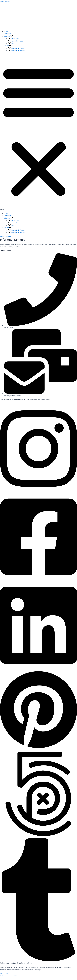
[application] (12, 36)
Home (6, 31)
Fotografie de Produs (16, 51)
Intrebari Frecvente (15, 41)
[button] (38, 132)
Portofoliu (7, 34)
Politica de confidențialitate (9, 976)
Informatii (9, 36)
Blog (11, 43)
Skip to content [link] (5, 1)
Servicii (8, 46)
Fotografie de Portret (16, 48)
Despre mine (13, 39)
